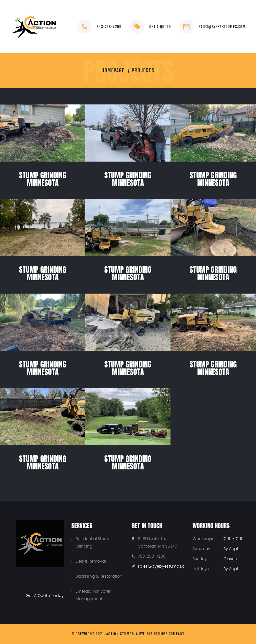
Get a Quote (160, 27)
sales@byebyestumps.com (222, 27)
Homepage (113, 71)
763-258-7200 (109, 27)
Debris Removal (91, 561)
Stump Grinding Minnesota (43, 179)
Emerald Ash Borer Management (93, 595)
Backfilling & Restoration (99, 576)
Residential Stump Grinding (93, 542)
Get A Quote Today (45, 596)
